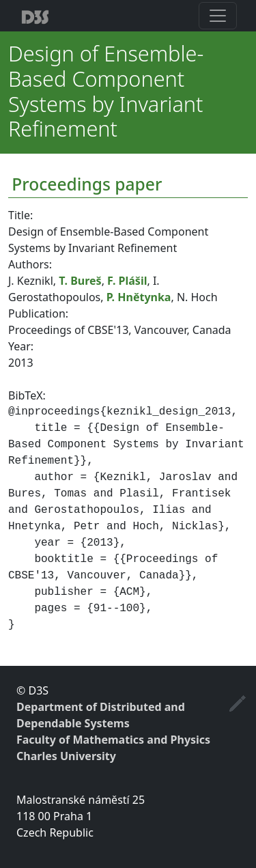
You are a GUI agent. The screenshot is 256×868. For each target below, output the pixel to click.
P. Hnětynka (139, 297)
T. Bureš (80, 281)
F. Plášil (127, 281)
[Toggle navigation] (218, 16)
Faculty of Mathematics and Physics (113, 740)
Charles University (66, 756)
